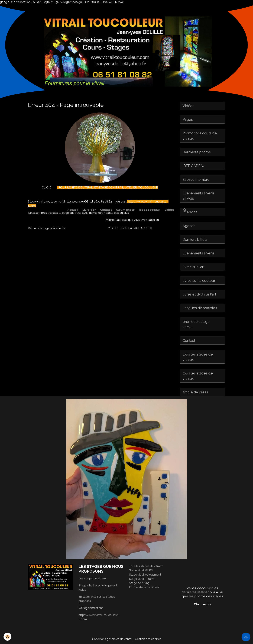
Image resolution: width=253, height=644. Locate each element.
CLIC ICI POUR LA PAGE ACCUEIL (130, 228)
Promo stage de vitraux (144, 587)
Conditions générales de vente (112, 639)
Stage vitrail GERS (141, 570)
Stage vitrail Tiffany (142, 579)
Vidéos (169, 210)
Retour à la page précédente (46, 228)
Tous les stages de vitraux (146, 566)
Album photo (125, 210)
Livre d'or (89, 210)
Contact (106, 210)
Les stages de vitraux (92, 578)
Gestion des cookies (148, 639)
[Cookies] (7, 637)
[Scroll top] (246, 637)
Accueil (73, 210)
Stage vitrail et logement (145, 575)
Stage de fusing (139, 583)
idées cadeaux (150, 210)
